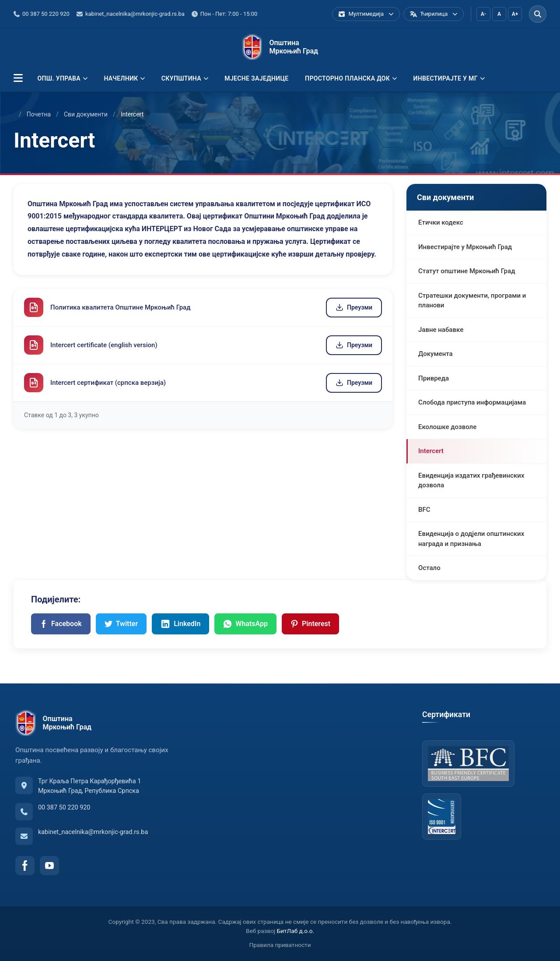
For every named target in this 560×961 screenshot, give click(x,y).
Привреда (434, 378)
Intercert (431, 451)
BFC (424, 510)
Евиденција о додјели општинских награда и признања (471, 539)
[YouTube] (49, 866)
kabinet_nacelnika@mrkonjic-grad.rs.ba (93, 832)
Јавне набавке (441, 330)
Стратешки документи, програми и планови (472, 301)
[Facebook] (25, 866)
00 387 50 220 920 (64, 808)
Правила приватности (280, 945)
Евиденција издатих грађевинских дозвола (471, 480)
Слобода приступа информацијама (472, 402)
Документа (436, 354)
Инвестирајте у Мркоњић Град (465, 247)
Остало (429, 568)
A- (483, 14)
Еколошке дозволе (447, 427)
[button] (18, 78)
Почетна (39, 114)
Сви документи (86, 114)
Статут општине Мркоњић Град (467, 271)
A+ (515, 14)
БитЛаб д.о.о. (296, 931)
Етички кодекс (441, 222)
